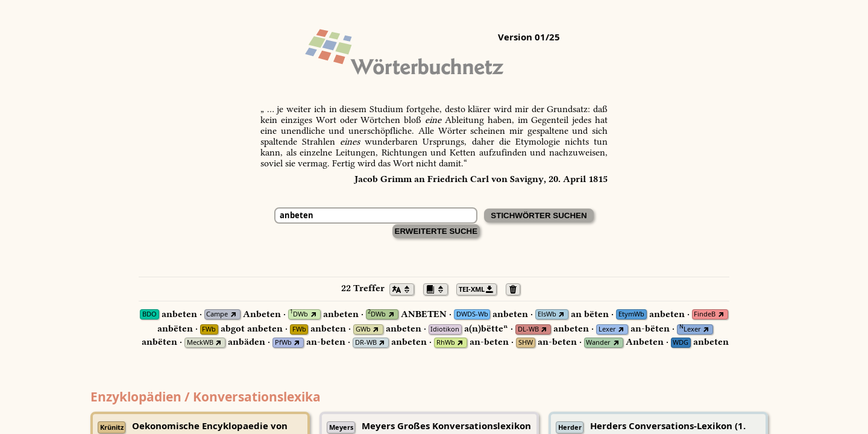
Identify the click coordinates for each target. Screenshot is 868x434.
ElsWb (547, 314)
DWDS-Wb (472, 314)
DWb (299, 314)
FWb (209, 329)
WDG (681, 343)
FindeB (705, 314)
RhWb (446, 343)
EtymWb (631, 314)
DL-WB (528, 329)
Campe (217, 314)
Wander (598, 343)
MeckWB (200, 343)
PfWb (283, 343)
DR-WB (366, 343)
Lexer (607, 329)
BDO (149, 314)
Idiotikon (445, 329)
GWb (363, 329)
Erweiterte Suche (436, 231)
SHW (526, 343)
